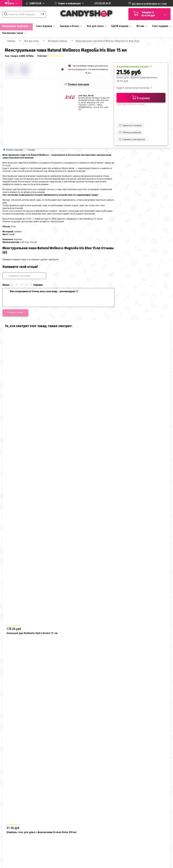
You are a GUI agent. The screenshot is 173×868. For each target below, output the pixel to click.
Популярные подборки (16, 26)
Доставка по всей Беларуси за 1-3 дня (149, 4)
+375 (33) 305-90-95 (102, 3)
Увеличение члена (14, 33)
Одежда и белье (71, 26)
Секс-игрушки (45, 26)
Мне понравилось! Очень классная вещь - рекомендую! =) (59, 298)
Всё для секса (97, 26)
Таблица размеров (130, 132)
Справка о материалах (132, 139)
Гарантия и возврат (130, 125)
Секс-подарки (162, 26)
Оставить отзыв (15, 313)
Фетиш (142, 26)
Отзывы (31, 150)
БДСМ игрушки (121, 26)
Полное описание (79, 84)
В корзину (141, 98)
